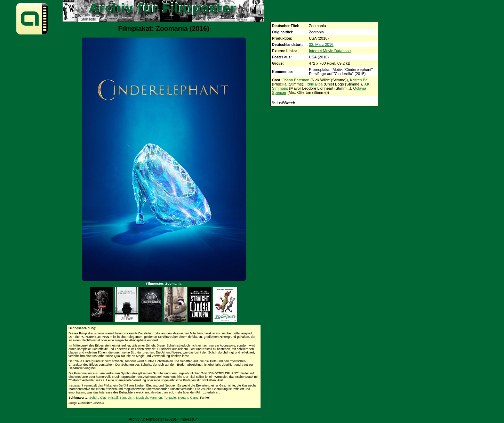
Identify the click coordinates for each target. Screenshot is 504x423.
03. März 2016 (321, 44)
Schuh (94, 398)
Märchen (156, 398)
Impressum (189, 419)
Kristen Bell (360, 80)
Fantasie (170, 398)
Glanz (194, 398)
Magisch (142, 398)
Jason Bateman (296, 80)
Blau (123, 398)
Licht (131, 398)
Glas (103, 398)
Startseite (88, 19)
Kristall (113, 398)
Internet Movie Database (330, 51)
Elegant (183, 398)
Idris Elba (314, 84)
